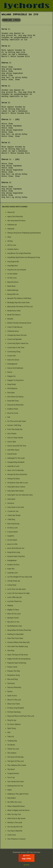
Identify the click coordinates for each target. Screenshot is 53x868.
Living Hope (12, 585)
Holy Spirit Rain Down (16, 491)
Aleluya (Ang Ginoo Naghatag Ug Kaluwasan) (24, 233)
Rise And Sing (13, 679)
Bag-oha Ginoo (13, 282)
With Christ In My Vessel (16, 818)
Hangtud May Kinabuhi (16, 462)
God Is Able (12, 442)
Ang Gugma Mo (13, 261)
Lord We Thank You (15, 601)
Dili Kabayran (12, 388)
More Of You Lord (14, 614)
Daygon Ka (11, 376)
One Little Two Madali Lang (18, 646)
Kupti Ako (11, 569)
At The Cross (12, 278)
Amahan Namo (13, 249)
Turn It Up (11, 777)
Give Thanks (12, 433)
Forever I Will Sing (14, 425)
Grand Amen (12, 454)
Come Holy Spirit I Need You (18, 343)
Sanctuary (11, 683)
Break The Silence (14, 315)
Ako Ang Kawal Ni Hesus (16, 220)
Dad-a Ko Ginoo (13, 360)
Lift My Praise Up (14, 581)
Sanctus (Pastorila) (14, 687)
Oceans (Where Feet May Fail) (18, 642)
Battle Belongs (13, 290)
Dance (10, 372)
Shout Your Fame (14, 704)
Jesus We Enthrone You (16, 548)
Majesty (10, 605)
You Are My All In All (15, 827)
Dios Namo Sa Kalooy (15, 397)
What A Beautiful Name (16, 806)
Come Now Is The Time (16, 347)
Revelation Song (14, 675)
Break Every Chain (14, 311)
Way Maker (12, 798)
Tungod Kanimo (13, 773)
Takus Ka (11, 736)
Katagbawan (12, 560)
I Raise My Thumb (14, 515)
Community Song (14, 352)
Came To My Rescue (15, 327)
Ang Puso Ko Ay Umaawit (17, 270)
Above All (11, 212)
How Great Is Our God (16, 507)
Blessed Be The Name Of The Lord (20, 306)
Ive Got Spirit (12, 540)
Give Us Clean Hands (15, 438)
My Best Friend (13, 618)
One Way (11, 650)
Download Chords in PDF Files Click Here (27, 852)
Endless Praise (13, 409)
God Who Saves (13, 450)
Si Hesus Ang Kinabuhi (16, 708)
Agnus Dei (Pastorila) (15, 216)
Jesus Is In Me (12, 544)
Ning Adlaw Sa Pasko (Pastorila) (19, 630)
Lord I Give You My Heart (17, 589)
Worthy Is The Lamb (15, 822)
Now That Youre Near (15, 638)
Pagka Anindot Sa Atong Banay (19, 659)
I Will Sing (11, 519)
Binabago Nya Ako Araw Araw (18, 302)
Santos (10, 691)
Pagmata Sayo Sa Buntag (17, 663)
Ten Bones (11, 745)
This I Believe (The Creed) (17, 765)
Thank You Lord (13, 749)
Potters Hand (12, 667)
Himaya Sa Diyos (14, 479)
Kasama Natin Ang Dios (16, 556)
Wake (10, 790)
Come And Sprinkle (15, 339)
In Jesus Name (13, 532)
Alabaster (11, 229)
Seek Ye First (12, 696)
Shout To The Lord (14, 700)
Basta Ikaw (11, 286)
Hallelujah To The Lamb (16, 458)
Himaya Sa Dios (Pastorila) (17, 474)
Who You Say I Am (14, 814)
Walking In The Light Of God (18, 794)
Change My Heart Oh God (17, 335)
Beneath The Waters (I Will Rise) (19, 298)
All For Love (12, 245)
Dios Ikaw (11, 393)
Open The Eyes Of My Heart (18, 655)
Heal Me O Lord (13, 466)
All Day (10, 241)
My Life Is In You (13, 622)
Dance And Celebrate (15, 368)
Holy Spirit (11, 499)
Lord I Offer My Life (15, 597)
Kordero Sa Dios (13, 565)
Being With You (13, 294)
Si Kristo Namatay (14, 712)
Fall (9, 417)
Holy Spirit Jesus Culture (16, 487)
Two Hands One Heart (16, 781)
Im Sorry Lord (12, 528)
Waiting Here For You (15, 786)
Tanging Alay (12, 741)
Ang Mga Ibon (13, 266)
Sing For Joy (12, 720)
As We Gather (13, 274)
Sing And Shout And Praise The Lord (21, 716)
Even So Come (13, 413)
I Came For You (13, 511)
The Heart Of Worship (16, 757)
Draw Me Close (13, 401)
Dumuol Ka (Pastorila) (15, 405)
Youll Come (12, 835)
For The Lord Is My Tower (17, 421)
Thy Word (11, 769)
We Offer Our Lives (15, 802)
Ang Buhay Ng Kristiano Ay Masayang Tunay (24, 257)
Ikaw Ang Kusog (13, 524)
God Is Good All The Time (17, 446)
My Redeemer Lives (15, 626)
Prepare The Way (14, 671)
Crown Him (12, 356)
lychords (27, 865)
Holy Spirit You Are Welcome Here (20, 495)
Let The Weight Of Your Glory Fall (20, 577)
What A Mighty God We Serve (18, 810)
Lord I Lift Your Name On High (18, 593)
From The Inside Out (15, 429)
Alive (9, 237)
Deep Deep (12, 384)
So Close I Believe (14, 724)
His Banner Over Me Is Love (18, 483)
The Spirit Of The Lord (16, 761)
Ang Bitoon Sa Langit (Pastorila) (19, 253)
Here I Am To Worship (16, 470)
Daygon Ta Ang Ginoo (16, 380)
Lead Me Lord (12, 573)
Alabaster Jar (12, 225)
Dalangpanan (12, 364)
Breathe (10, 319)
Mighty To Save (13, 610)
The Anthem (12, 753)
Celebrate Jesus (13, 331)
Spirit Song (12, 728)
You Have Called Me (15, 831)
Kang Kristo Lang (14, 552)
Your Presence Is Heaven (16, 839)
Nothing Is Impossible (16, 634)
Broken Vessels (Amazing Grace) (19, 323)
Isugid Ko (11, 536)
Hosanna (11, 503)
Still (9, 732)
